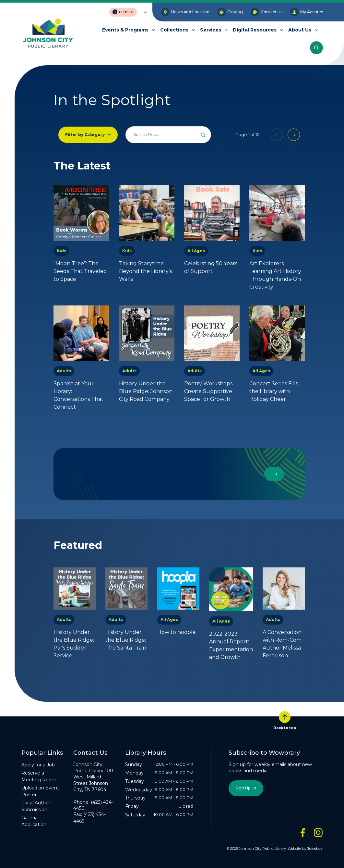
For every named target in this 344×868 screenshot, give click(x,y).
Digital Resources (255, 30)
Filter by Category (85, 135)
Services (211, 30)
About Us (300, 30)
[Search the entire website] (316, 48)
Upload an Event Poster (40, 791)
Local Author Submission (36, 806)
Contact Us (267, 12)
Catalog (230, 12)
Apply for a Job (38, 765)
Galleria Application (34, 821)
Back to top (285, 721)
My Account (307, 12)
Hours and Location (185, 12)
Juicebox (315, 849)
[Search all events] (168, 135)
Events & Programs (125, 30)
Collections (174, 30)
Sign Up (243, 788)
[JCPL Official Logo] (48, 34)
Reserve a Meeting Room (39, 776)
